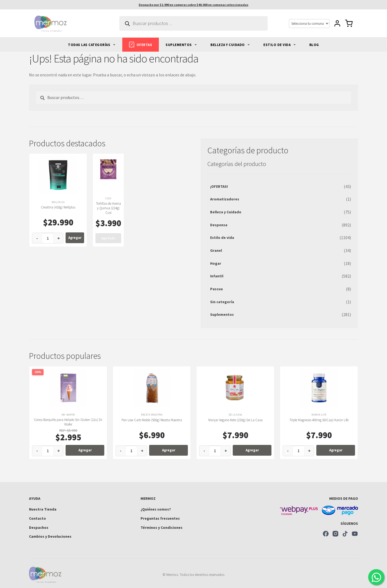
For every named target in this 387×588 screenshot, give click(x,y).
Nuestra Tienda (43, 509)
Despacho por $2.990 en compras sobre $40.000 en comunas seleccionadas (193, 5)
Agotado (108, 238)
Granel (216, 250)
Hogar (216, 263)
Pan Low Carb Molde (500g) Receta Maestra (152, 420)
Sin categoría (222, 302)
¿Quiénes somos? (156, 509)
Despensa (219, 225)
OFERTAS (141, 45)
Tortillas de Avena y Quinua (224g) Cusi (108, 208)
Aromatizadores (225, 199)
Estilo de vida (222, 238)
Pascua (216, 289)
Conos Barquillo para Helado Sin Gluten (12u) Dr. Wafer (68, 422)
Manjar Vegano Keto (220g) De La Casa (235, 420)
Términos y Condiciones (162, 527)
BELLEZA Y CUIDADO (230, 45)
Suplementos (222, 314)
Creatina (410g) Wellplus (58, 207)
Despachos (39, 527)
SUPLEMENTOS (181, 45)
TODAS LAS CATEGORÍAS (92, 45)
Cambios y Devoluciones (50, 536)
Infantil (217, 276)
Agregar (75, 238)
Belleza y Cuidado (226, 212)
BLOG (314, 45)
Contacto (37, 518)
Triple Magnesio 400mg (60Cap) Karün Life (319, 420)
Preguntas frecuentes (160, 518)
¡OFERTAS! (219, 186)
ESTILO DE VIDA (280, 45)
